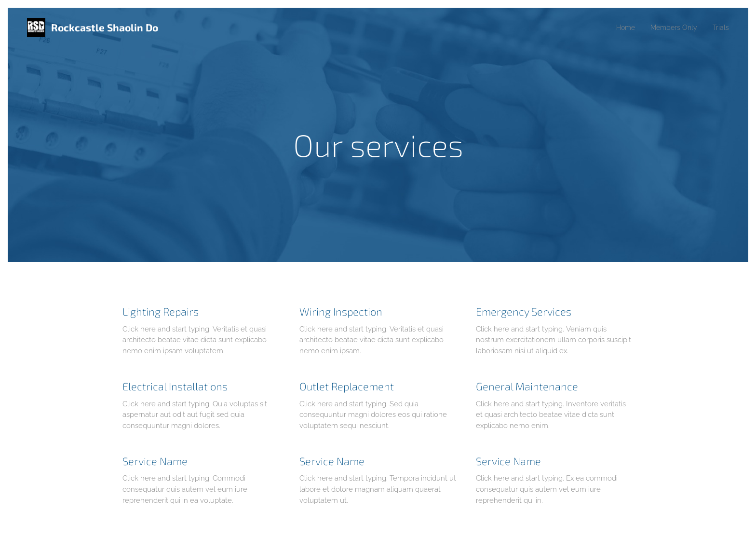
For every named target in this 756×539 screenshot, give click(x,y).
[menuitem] (619, 28)
